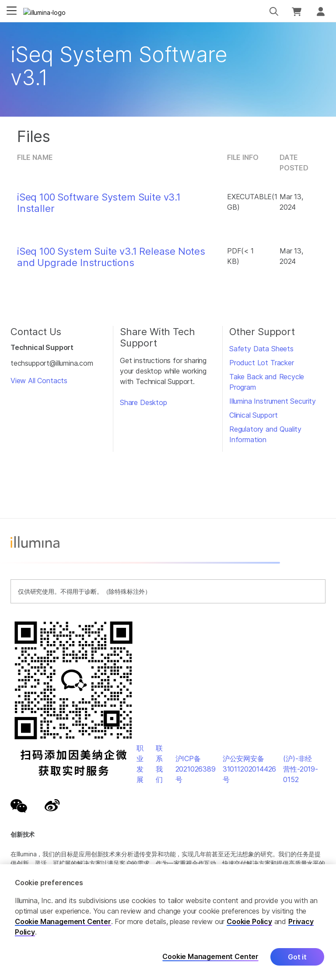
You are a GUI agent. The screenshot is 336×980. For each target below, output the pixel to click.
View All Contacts (39, 381)
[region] (168, 922)
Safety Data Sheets (261, 349)
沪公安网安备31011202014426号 (250, 769)
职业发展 (140, 764)
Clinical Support (254, 415)
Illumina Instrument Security (273, 401)
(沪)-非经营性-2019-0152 (301, 769)
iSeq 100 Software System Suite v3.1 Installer (99, 203)
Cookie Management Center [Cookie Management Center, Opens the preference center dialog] (210, 957)
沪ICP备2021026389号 (196, 769)
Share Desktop (143, 402)
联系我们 (159, 764)
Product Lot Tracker (262, 363)
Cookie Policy (249, 921)
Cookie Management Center (63, 921)
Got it (297, 957)
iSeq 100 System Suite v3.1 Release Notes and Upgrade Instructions (111, 257)
